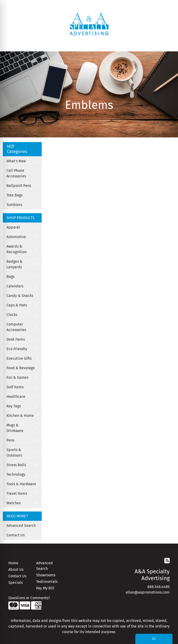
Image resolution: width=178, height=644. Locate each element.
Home (13, 563)
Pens (10, 440)
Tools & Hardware (21, 484)
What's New (16, 161)
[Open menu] (169, 45)
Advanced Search (21, 526)
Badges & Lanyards (14, 264)
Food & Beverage (21, 368)
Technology (16, 474)
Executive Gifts (19, 358)
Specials (16, 583)
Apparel (13, 227)
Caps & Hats (17, 305)
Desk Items (16, 339)
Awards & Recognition (17, 249)
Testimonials (47, 582)
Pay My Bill (45, 588)
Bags (10, 277)
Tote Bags (14, 195)
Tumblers (14, 205)
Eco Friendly (17, 349)
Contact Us (16, 535)
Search (104, 5)
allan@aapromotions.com (148, 592)
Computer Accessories (16, 327)
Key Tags (14, 406)
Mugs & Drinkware (15, 428)
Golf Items (15, 387)
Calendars (15, 286)
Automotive (16, 237)
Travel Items (17, 493)
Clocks (12, 315)
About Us (16, 569)
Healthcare (16, 397)
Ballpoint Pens (19, 186)
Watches (14, 503)
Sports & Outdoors (14, 453)
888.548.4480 (159, 587)
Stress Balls (16, 465)
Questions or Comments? (29, 598)
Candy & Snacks (20, 296)
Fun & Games (17, 377)
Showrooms (46, 575)
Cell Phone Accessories (16, 173)
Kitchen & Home (20, 416)
